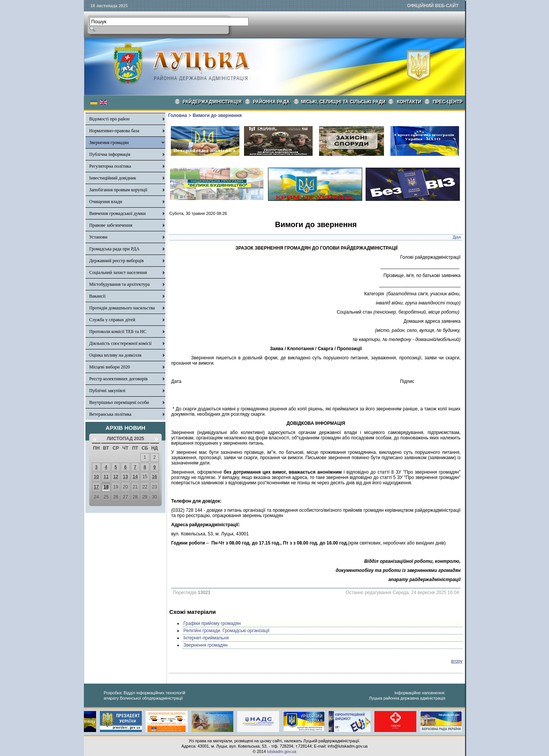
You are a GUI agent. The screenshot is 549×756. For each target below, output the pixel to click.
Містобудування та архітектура (120, 284)
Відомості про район (109, 119)
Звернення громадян (109, 143)
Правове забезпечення (111, 225)
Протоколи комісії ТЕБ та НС (118, 332)
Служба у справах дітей (112, 320)
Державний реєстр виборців (116, 261)
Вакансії (97, 296)
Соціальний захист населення (118, 272)
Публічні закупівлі (107, 391)
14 (135, 477)
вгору (457, 661)
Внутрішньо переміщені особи (119, 402)
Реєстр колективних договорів (118, 379)
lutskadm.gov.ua (282, 751)
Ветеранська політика (110, 414)
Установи (98, 237)
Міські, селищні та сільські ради (343, 102)
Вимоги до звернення (217, 115)
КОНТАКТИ (409, 102)
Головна (177, 115)
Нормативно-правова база (114, 131)
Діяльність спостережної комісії (120, 343)
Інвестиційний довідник (113, 178)
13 (125, 477)
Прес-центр (448, 102)
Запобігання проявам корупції (118, 190)
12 (116, 477)
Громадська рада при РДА (114, 249)
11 (106, 477)
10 (96, 477)
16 (155, 477)
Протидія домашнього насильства (122, 308)
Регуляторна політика (110, 166)
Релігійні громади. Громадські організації (226, 631)
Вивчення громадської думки (117, 213)
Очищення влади (106, 202)
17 (96, 487)
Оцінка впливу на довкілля (115, 355)
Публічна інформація (110, 154)
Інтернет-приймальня (206, 638)
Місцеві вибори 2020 (110, 367)
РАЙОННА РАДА (271, 102)
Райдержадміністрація (212, 102)
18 (106, 487)
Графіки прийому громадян (212, 623)
